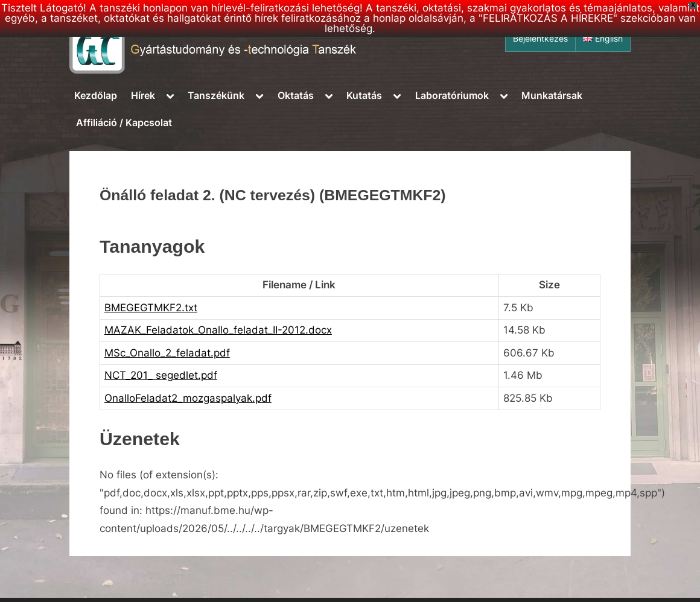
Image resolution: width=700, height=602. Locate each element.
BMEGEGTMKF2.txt (151, 308)
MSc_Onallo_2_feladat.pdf (167, 353)
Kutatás (364, 95)
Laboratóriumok (452, 95)
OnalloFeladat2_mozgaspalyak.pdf (188, 398)
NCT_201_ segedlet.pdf (161, 375)
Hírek (143, 95)
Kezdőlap (96, 95)
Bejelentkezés (540, 39)
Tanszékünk (216, 95)
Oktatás (296, 95)
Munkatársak (552, 95)
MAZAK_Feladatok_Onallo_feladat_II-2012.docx (218, 330)
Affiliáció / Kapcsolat (124, 122)
